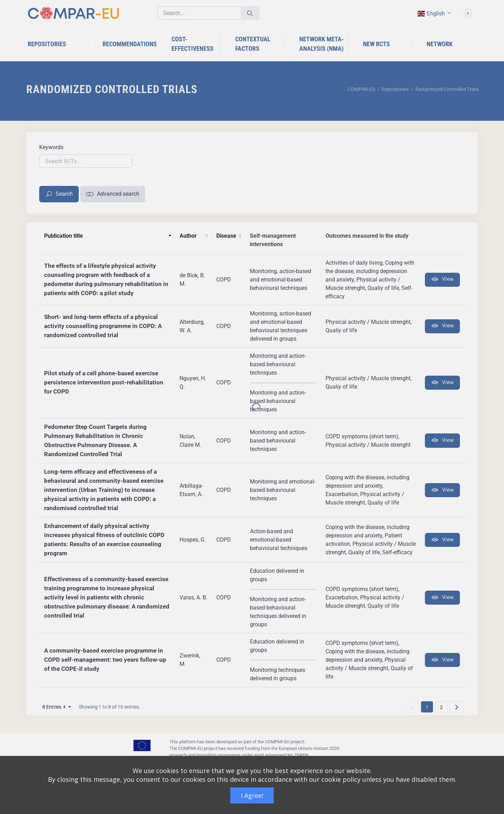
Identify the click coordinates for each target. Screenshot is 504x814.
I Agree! (252, 795)
